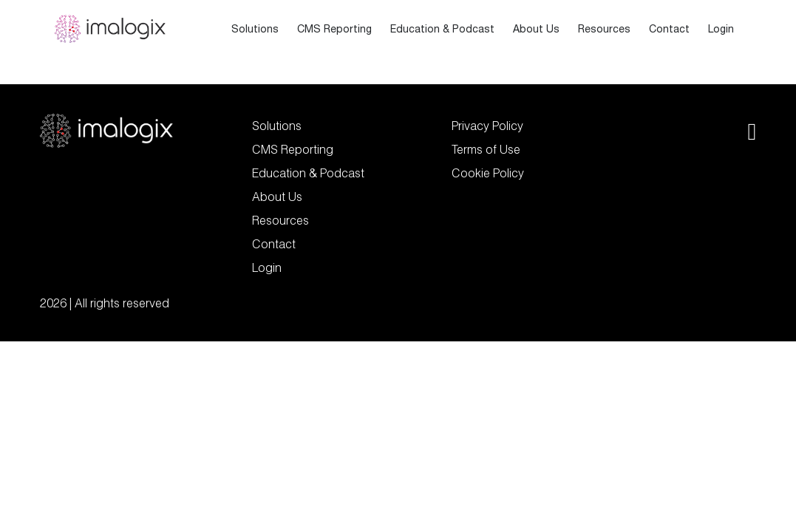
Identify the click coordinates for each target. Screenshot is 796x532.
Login (721, 29)
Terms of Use (486, 149)
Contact (669, 29)
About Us (536, 29)
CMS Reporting (334, 29)
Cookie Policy (488, 173)
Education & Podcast (442, 29)
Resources (604, 29)
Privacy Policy (487, 126)
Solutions (255, 29)
